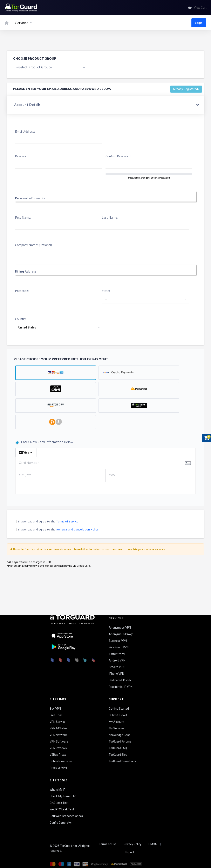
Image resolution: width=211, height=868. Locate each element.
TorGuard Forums (120, 742)
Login (199, 23)
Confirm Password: (118, 157)
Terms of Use (108, 844)
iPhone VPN (116, 674)
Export (130, 852)
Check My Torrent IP (63, 796)
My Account (117, 722)
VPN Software (59, 742)
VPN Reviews (58, 748)
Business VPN (118, 641)
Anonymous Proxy (121, 634)
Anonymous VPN (120, 628)
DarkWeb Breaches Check (66, 816)
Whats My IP (58, 790)
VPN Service (58, 722)
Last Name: (110, 218)
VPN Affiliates (59, 728)
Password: (22, 157)
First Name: (23, 218)
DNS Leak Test (59, 803)
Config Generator (61, 823)
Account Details (27, 105)
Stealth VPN (117, 667)
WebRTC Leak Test (62, 809)
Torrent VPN (117, 654)
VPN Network (58, 735)
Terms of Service (67, 522)
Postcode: (22, 291)
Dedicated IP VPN (120, 680)
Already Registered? (186, 89)
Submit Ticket (118, 715)
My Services (117, 728)
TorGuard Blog (118, 755)
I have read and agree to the (48, 522)
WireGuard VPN (119, 647)
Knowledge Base (120, 735)
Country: (21, 319)
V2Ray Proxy (58, 755)
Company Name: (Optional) (33, 245)
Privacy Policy (132, 844)
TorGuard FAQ (118, 748)
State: (106, 291)
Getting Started (119, 709)
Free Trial (56, 715)
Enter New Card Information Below (44, 443)
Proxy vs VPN (58, 768)
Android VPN (117, 660)
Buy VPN (55, 709)
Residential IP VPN (121, 687)
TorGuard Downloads (122, 761)
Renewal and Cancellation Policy (77, 530)
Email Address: (25, 132)
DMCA (153, 844)
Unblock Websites (61, 761)
